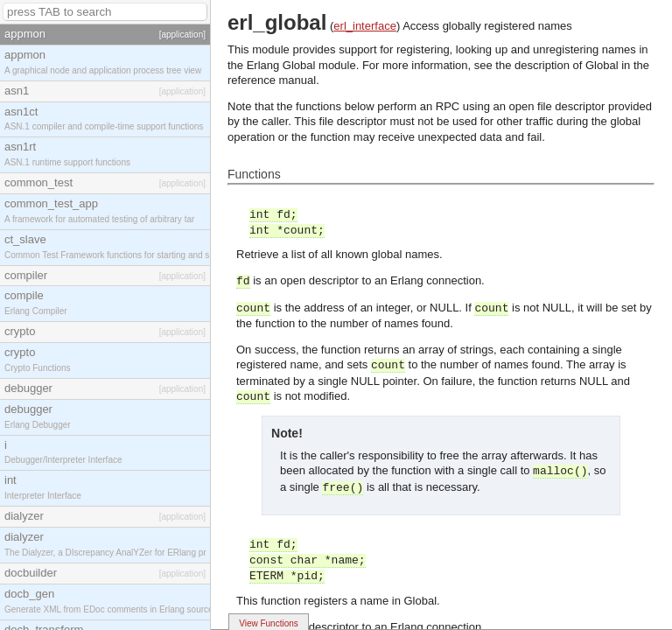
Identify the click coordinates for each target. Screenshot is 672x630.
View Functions (269, 623)
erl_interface (365, 26)
